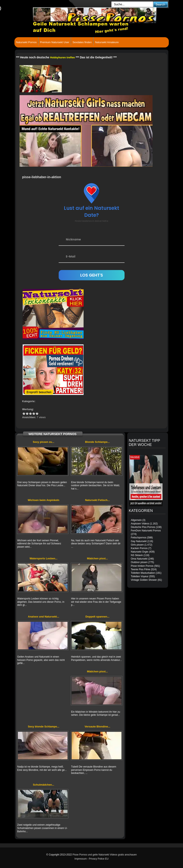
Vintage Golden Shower (144, 580)
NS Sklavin (137, 555)
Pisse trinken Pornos (142, 566)
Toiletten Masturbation (143, 573)
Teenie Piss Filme (141, 569)
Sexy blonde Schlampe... (43, 727)
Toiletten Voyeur (140, 576)
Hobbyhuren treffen (62, 57)
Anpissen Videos (140, 524)
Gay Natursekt (139, 541)
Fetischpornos (139, 538)
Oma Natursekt (139, 559)
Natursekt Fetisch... (97, 500)
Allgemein (136, 520)
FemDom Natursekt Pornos (146, 531)
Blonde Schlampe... (97, 442)
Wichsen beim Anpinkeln (44, 500)
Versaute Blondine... (97, 727)
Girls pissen (137, 545)
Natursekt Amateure (107, 42)
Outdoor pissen (139, 562)
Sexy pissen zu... (43, 442)
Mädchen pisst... (97, 558)
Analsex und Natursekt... (44, 617)
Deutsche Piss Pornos (143, 527)
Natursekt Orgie (140, 552)
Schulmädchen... (44, 785)
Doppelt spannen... (97, 617)
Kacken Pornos (139, 548)
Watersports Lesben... (44, 558)
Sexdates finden (82, 42)
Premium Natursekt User (55, 42)
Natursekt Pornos (26, 42)
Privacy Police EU (99, 859)
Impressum (81, 859)
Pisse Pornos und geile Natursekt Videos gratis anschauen (105, 855)
